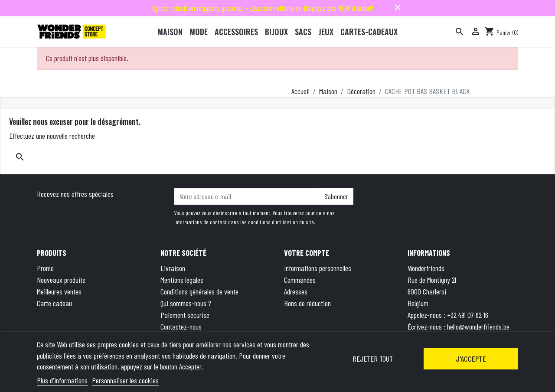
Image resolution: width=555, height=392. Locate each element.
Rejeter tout (373, 359)
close (398, 7)
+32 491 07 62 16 (468, 315)
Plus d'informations (62, 380)
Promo (45, 268)
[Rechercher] (460, 32)
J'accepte (471, 359)
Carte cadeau (54, 303)
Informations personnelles (318, 268)
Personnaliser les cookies (125, 380)
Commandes (300, 280)
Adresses (296, 291)
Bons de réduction (307, 303)
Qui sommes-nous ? (186, 303)
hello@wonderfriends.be (478, 327)
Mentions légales (182, 280)
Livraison (173, 268)
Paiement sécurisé (185, 315)
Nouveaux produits (61, 280)
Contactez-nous (181, 327)
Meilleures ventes (59, 291)
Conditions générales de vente (199, 291)
